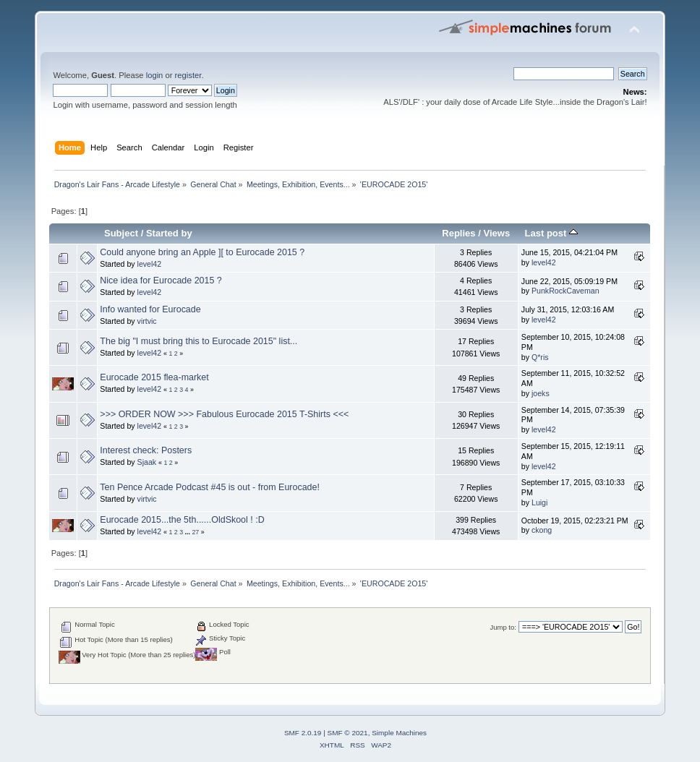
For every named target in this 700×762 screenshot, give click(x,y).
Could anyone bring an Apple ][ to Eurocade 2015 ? (202, 252)
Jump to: (503, 627)
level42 (150, 264)
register (188, 75)
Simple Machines (399, 733)
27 (195, 532)
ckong (542, 530)
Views (496, 233)
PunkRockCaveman (565, 291)
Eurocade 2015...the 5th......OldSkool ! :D (182, 520)
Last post (551, 233)
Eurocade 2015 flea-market (154, 377)
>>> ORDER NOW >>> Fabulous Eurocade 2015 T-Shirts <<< (224, 414)
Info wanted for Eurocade (150, 309)
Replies (458, 233)
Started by (169, 233)
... (189, 532)
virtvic (147, 321)
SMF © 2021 (348, 733)
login (155, 75)
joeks (541, 393)
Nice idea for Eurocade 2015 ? (161, 281)
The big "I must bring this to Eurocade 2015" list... (199, 341)
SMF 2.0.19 (303, 733)
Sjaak (147, 462)
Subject (121, 233)
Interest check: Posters (146, 450)
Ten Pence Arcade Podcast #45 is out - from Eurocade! (210, 487)
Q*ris (540, 357)
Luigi (539, 502)
